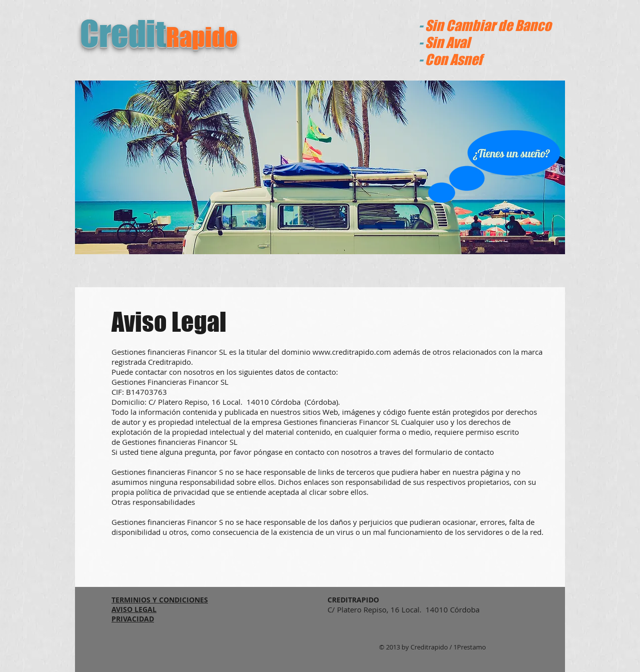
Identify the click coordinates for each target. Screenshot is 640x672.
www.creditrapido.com (352, 352)
